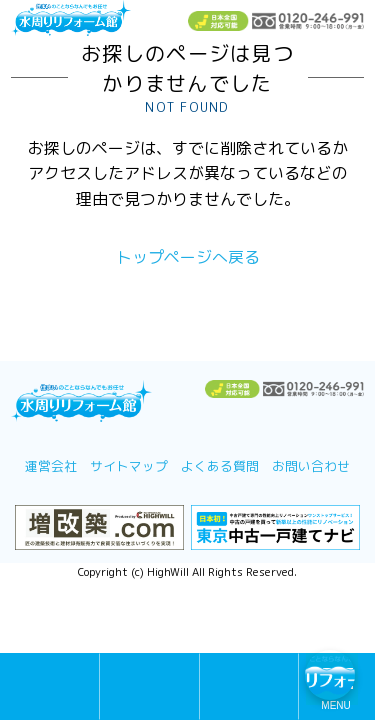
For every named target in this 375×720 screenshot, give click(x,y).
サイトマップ (129, 466)
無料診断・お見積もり (149, 687)
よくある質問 (220, 466)
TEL (249, 687)
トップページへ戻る (188, 257)
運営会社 (51, 466)
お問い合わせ (311, 466)
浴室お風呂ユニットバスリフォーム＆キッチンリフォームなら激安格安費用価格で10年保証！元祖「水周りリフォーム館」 (71, 19)
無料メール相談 (49, 687)
